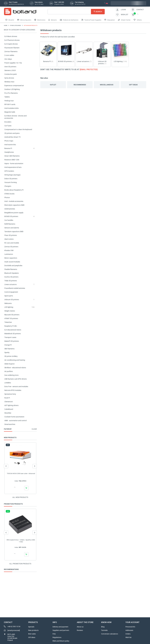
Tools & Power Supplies (91, 20)
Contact (140, 10)
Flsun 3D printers (11, 235)
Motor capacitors (11, 258)
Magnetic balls (10, 112)
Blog (103, 627)
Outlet (53, 85)
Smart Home (124, 20)
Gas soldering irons (11, 375)
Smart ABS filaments (12, 156)
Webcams (8, 303)
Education (110, 20)
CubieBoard (9, 409)
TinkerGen (8, 322)
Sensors (53, 20)
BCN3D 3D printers (11, 216)
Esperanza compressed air (14, 86)
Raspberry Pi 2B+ (11, 326)
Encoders (8, 122)
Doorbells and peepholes (13, 266)
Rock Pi (7, 398)
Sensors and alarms (12, 228)
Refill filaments (10, 224)
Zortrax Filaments (11, 52)
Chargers (8, 186)
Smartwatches (10, 424)
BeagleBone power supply (14, 213)
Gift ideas (133, 85)
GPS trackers (9, 171)
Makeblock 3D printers (13, 334)
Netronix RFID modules (13, 390)
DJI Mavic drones (11, 36)
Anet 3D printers (10, 67)
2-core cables (9, 55)
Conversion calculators (110, 634)
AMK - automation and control (15, 421)
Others (138, 20)
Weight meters (10, 311)
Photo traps (9, 141)
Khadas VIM (9, 250)
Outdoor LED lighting (12, 89)
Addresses (129, 630)
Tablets (7, 97)
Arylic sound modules (12, 262)
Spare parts (9, 296)
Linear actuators (10, 284)
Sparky (7, 352)
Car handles (9, 220)
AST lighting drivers (11, 405)
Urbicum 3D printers (12, 300)
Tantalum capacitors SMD (14, 232)
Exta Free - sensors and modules (16, 386)
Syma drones (9, 78)
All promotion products (20, 564)
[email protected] (89, 70)
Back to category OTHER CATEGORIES (20, 30)
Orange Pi (8, 345)
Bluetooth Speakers (12, 273)
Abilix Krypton (9, 364)
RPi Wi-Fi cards (10, 104)
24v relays (8, 59)
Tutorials (104, 630)
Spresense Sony (10, 394)
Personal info (130, 627)
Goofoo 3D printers (11, 277)
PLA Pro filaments (11, 93)
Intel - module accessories (14, 201)
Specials (31, 627)
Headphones (9, 152)
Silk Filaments (9, 349)
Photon (7, 197)
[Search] (76, 12)
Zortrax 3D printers (11, 247)
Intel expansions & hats (13, 167)
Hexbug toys (9, 101)
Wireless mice (9, 82)
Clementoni (9, 402)
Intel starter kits (10, 145)
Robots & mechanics (69, 20)
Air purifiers (9, 371)
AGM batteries (10, 209)
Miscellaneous (107, 85)
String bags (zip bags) (12, 175)
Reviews (80, 630)
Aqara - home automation (14, 163)
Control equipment (11, 292)
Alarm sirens (9, 239)
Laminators (9, 254)
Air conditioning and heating (15, 360)
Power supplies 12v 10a (13, 63)
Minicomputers (24, 20)
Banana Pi (8, 148)
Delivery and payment (60, 627)
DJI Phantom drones (12, 40)
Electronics (40, 20)
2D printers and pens (12, 133)
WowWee (8, 413)
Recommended (80, 85)
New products (33, 630)
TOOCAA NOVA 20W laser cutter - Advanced (21, 474)
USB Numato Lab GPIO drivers (16, 379)
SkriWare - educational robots (15, 368)
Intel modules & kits (12, 108)
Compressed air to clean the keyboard (18, 129)
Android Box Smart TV (13, 137)
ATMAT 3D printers (11, 318)
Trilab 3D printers (11, 281)
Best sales (32, 634)
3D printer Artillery (11, 356)
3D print (10, 20)
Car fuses (8, 126)
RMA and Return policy (61, 641)
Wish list (128, 637)
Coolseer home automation (14, 417)
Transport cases (10, 337)
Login (123, 10)
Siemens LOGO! (10, 70)
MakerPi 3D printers (12, 341)
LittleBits (8, 383)
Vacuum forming (11, 182)
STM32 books (9, 194)
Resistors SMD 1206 (12, 160)
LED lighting (9, 307)
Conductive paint (11, 74)
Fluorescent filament (12, 48)
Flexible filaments (11, 269)
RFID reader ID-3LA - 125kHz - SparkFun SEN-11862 (21, 541)
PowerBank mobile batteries (15, 288)
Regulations (57, 637)
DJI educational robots (13, 330)
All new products (20, 497)
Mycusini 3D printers (12, 315)
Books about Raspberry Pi (14, 190)
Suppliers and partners (61, 630)
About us (80, 627)
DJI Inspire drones (11, 44)
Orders (128, 634)
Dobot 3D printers (11, 179)
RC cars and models (12, 243)
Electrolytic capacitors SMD (14, 205)
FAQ (54, 634)
